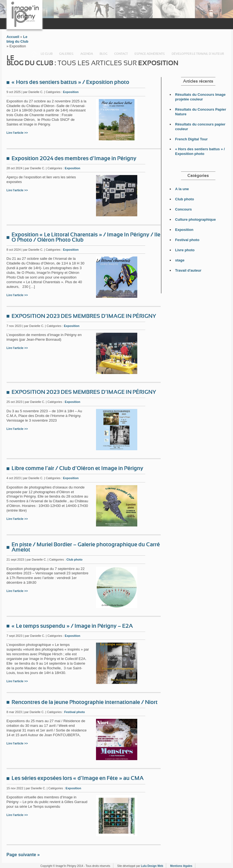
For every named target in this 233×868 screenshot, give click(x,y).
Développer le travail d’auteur (198, 54)
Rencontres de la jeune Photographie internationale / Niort (85, 702)
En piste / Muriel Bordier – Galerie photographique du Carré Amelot (86, 547)
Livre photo (185, 250)
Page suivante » (23, 855)
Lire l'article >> (17, 133)
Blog (103, 54)
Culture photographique (196, 219)
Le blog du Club (17, 39)
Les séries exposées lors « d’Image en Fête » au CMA (78, 778)
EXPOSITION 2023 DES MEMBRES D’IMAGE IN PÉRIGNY (84, 316)
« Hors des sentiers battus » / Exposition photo (70, 82)
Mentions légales (181, 866)
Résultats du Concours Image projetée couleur (200, 97)
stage (180, 260)
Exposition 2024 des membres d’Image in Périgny (74, 159)
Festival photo (74, 712)
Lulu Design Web (152, 866)
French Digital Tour (191, 139)
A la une (182, 189)
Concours (184, 209)
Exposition (71, 92)
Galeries (66, 54)
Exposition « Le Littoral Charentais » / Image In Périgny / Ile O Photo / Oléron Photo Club (86, 237)
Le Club (47, 54)
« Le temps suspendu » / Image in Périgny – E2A (72, 626)
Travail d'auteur (188, 270)
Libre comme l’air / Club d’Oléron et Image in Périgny (77, 468)
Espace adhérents (150, 54)
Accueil (34, 54)
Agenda (87, 54)
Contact (121, 54)
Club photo (74, 559)
